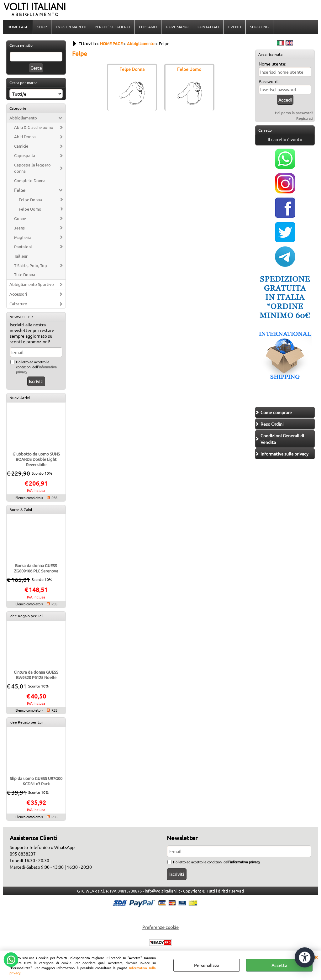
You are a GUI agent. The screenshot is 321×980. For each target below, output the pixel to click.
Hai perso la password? (294, 113)
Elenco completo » (29, 498)
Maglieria (23, 237)
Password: (268, 81)
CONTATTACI (208, 27)
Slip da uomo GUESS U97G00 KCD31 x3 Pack (36, 781)
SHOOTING (259, 27)
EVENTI (235, 27)
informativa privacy (245, 862)
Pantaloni (23, 247)
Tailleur (21, 256)
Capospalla (25, 155)
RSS (54, 498)
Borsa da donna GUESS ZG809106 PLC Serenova (36, 568)
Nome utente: (272, 64)
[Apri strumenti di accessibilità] (305, 957)
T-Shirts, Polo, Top (31, 265)
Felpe (20, 190)
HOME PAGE (18, 27)
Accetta (279, 965)
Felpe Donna (30, 200)
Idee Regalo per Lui (26, 722)
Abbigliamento (23, 118)
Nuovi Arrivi (20, 398)
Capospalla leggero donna (32, 168)
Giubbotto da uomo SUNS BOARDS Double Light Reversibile (36, 459)
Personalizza (207, 965)
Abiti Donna (25, 137)
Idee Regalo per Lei (26, 616)
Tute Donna (25, 274)
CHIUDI (316, 957)
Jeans (19, 228)
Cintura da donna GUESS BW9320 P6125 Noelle (36, 675)
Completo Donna (30, 180)
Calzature (18, 304)
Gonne (20, 218)
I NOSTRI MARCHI (71, 27)
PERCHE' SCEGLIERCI (112, 27)
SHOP (42, 27)
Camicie (21, 146)
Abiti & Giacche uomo (34, 127)
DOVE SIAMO (177, 27)
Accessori (18, 294)
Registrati (305, 118)
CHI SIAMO (148, 27)
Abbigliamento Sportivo (32, 284)
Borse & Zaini (21, 509)
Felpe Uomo (30, 209)
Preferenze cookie (160, 927)
